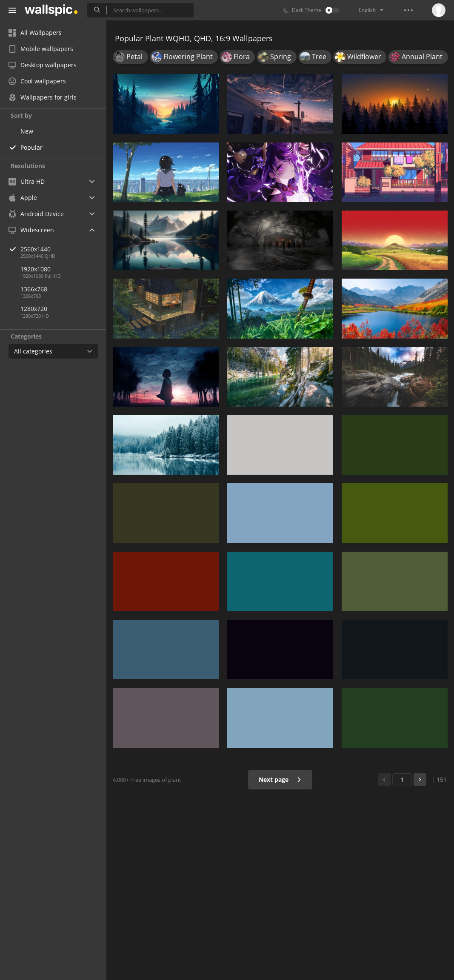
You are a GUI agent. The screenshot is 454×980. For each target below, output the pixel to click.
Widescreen (31, 230)
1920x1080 (36, 269)
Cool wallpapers (37, 81)
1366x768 (34, 289)
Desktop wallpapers (43, 65)
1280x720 (34, 309)
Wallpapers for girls (43, 97)
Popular (31, 147)
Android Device (36, 214)
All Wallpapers (35, 33)
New (27, 131)
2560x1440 (63, 249)
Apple (23, 198)
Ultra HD (27, 181)
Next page (280, 779)
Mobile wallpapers (41, 49)
